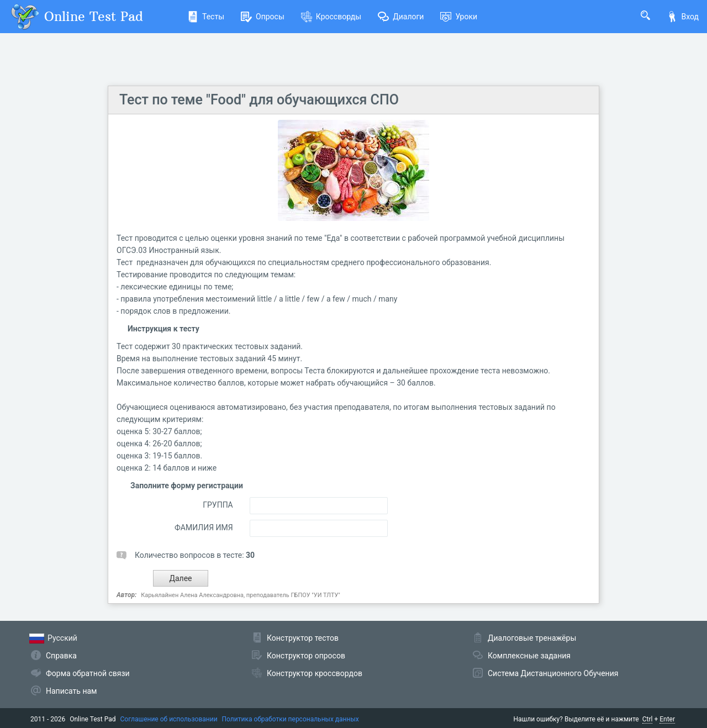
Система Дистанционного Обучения (553, 673)
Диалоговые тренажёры (532, 638)
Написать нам (71, 691)
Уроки (459, 17)
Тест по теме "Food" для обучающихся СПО (259, 100)
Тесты (206, 17)
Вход (683, 17)
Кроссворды (331, 17)
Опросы (263, 17)
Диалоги (401, 17)
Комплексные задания (529, 656)
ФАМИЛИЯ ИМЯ (204, 527)
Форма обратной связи (88, 673)
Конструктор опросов (306, 656)
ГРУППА (218, 505)
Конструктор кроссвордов (315, 673)
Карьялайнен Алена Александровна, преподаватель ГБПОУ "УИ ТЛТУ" (241, 595)
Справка (61, 656)
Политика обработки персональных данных (291, 719)
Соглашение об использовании (169, 719)
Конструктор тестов (303, 638)
